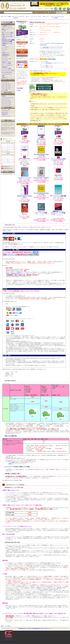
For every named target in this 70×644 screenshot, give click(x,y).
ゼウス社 (5, 243)
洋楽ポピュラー (6, 53)
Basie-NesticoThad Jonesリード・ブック (6, 114)
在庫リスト (5, 78)
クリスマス (5, 57)
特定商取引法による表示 (25, 629)
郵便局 (10, 464)
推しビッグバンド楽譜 (8, 33)
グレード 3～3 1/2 (6, 103)
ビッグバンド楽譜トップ (8, 23)
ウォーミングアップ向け (8, 70)
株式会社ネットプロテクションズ (25, 272)
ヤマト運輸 (11, 462)
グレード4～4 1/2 (6, 84)
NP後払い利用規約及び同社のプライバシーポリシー (18, 274)
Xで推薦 (18, 90)
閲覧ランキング (6, 29)
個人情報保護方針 (36, 629)
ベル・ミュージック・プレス (34, 16)
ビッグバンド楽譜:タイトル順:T (47, 67)
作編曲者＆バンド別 (7, 43)
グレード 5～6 (6, 99)
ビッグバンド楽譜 (6, 16)
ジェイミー (47, 16)
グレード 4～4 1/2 (6, 101)
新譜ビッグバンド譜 (7, 35)
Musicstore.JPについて (46, 629)
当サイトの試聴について (9, 641)
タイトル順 (5, 90)
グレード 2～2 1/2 (6, 105)
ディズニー (5, 49)
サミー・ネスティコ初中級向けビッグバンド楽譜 (7, 67)
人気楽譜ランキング (7, 26)
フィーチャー (5, 47)
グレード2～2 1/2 (6, 88)
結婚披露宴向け (6, 55)
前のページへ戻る (6, 626)
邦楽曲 (4, 45)
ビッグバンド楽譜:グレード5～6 (47, 66)
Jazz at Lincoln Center (7, 72)
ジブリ (4, 51)
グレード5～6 (5, 82)
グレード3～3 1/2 (6, 86)
